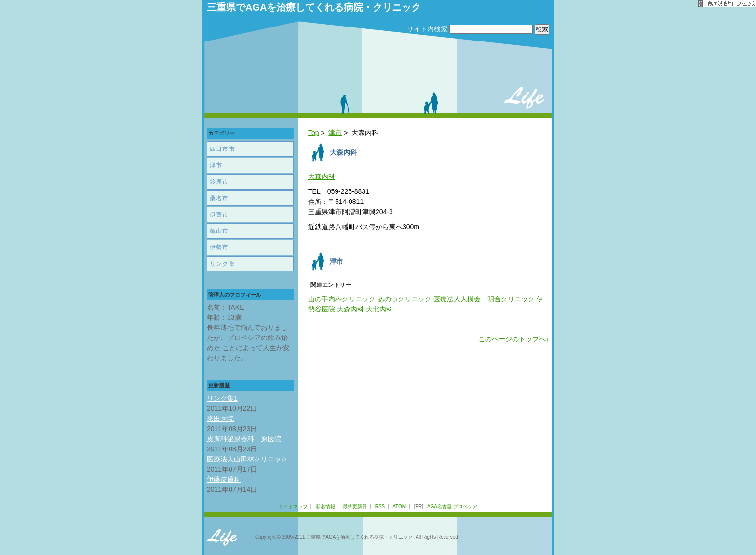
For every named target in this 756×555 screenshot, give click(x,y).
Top (314, 133)
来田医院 (220, 419)
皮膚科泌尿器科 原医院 (244, 439)
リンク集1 (222, 398)
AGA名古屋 (439, 507)
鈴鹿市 (219, 182)
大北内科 (379, 309)
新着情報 (325, 507)
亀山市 (219, 231)
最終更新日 (355, 507)
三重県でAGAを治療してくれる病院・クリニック (314, 7)
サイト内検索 (427, 29)
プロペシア (465, 507)
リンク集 (223, 264)
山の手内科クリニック (342, 299)
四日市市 (223, 149)
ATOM (399, 507)
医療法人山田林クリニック (247, 459)
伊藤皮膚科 (224, 479)
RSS (380, 507)
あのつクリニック (405, 299)
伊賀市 (219, 215)
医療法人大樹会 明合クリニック (484, 299)
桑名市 (219, 198)
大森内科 (322, 176)
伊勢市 (219, 247)
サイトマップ (293, 507)
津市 (335, 133)
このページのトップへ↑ (514, 339)
